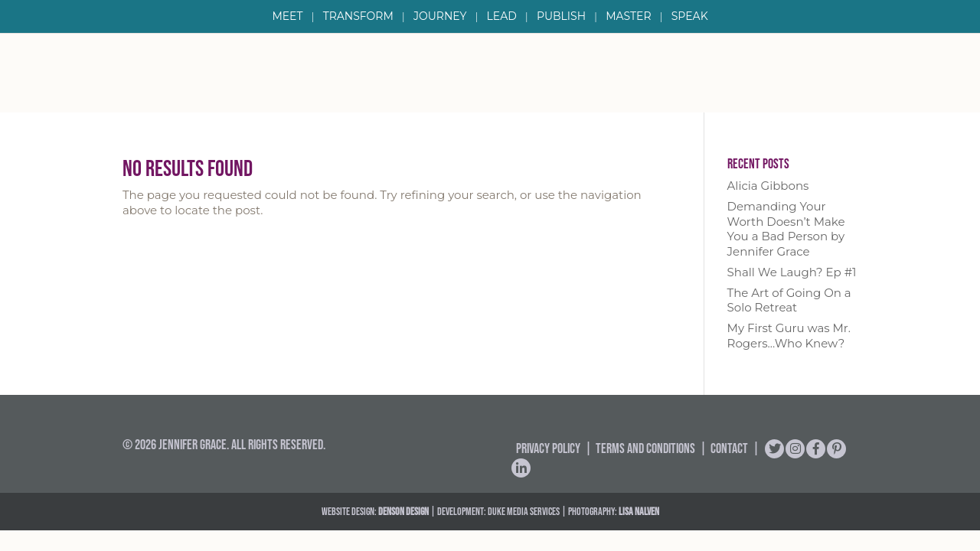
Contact (729, 448)
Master (628, 17)
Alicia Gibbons (768, 186)
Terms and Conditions (645, 448)
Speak (690, 17)
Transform (358, 17)
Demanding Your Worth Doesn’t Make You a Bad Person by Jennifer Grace (786, 229)
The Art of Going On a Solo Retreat (789, 300)
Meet (287, 17)
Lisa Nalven (639, 511)
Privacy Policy (548, 448)
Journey (440, 17)
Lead (502, 17)
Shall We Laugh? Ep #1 (792, 272)
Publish (561, 17)
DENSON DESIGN (403, 511)
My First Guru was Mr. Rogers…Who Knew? (789, 336)
